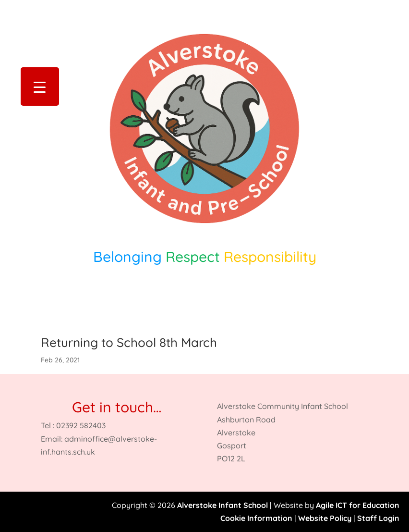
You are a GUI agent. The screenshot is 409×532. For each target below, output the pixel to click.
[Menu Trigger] (40, 87)
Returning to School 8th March (129, 342)
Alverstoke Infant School (223, 505)
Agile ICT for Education (358, 505)
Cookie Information (256, 518)
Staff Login (378, 518)
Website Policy (325, 518)
